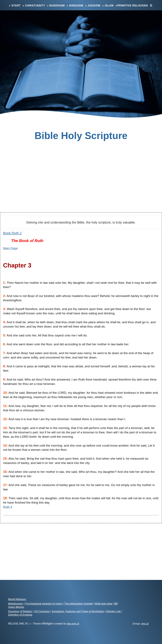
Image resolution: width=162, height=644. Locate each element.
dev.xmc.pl (73, 624)
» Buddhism (56, 6)
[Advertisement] (81, 184)
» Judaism (93, 6)
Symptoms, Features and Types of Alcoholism (78, 611)
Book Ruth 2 (12, 233)
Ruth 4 (8, 507)
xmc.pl (145, 624)
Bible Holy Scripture (81, 136)
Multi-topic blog (103, 604)
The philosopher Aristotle (78, 604)
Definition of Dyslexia (20, 615)
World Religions (17, 599)
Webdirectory (16, 604)
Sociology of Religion (20, 611)
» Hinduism (75, 6)
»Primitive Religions (132, 6)
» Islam (108, 6)
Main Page (10, 248)
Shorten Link (113, 611)
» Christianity (34, 6)
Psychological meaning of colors (44, 604)
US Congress (42, 611)
